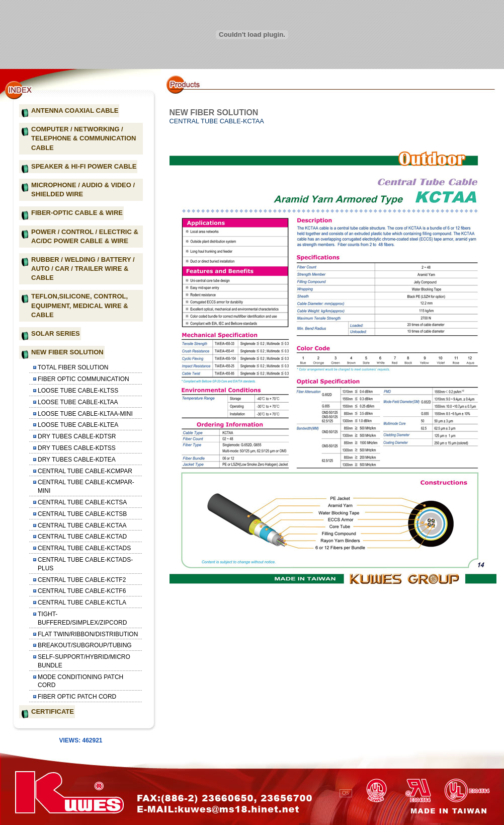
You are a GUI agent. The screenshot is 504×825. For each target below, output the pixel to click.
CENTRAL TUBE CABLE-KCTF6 (82, 591)
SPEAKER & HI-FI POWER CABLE (84, 166)
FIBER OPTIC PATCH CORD (77, 697)
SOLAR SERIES (56, 333)
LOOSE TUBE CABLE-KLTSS (78, 391)
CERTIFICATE (53, 711)
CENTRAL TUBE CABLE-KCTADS (84, 548)
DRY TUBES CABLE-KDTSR (77, 436)
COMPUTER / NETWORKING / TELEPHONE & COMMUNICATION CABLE (83, 138)
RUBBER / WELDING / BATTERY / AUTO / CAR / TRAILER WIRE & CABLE (83, 269)
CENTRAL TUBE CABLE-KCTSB (82, 514)
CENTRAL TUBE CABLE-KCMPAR (85, 471)
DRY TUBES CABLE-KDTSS (77, 448)
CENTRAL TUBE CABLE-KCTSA (82, 502)
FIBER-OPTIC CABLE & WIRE (77, 213)
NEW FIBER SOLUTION (67, 352)
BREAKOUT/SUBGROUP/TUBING (85, 645)
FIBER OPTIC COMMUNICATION (83, 379)
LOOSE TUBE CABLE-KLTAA (78, 402)
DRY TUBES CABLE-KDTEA (77, 460)
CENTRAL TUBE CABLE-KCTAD (82, 537)
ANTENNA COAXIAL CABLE (75, 110)
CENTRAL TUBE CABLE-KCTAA (82, 526)
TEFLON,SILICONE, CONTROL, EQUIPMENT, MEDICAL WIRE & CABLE (80, 305)
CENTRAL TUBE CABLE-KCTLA (82, 603)
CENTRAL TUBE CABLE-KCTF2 (82, 580)
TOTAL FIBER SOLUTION (73, 367)
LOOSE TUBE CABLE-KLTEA (78, 425)
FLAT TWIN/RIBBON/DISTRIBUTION (88, 634)
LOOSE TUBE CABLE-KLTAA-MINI (85, 414)
